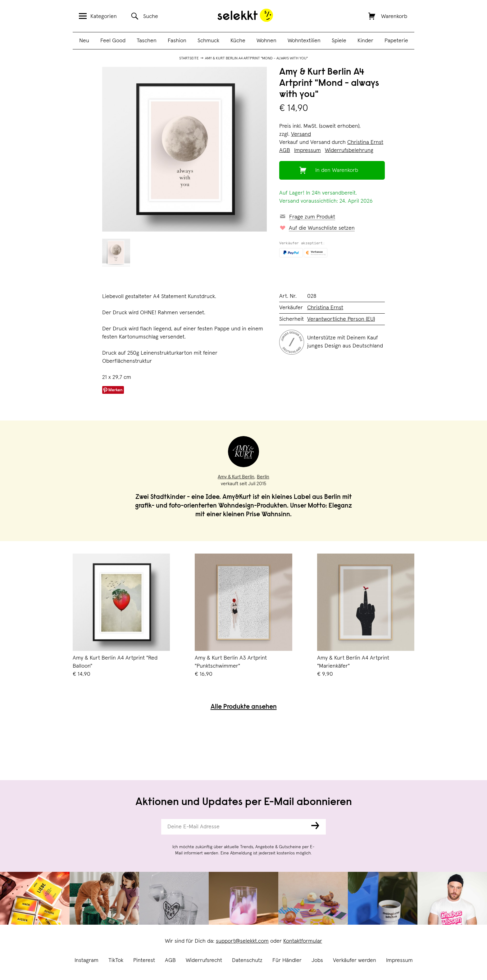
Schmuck (208, 41)
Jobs (317, 960)
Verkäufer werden (355, 960)
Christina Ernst (365, 142)
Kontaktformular (303, 941)
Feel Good (113, 41)
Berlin (263, 477)
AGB (170, 960)
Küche (238, 41)
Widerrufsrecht (204, 960)
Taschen (147, 41)
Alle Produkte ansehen (244, 707)
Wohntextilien (304, 41)
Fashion (177, 41)
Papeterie (396, 41)
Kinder (365, 41)
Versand (301, 134)
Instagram (86, 960)
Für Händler (287, 960)
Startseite (189, 58)
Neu (84, 41)
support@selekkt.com (242, 941)
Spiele (339, 41)
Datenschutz (247, 960)
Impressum (399, 960)
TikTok (116, 960)
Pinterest (144, 960)
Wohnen (266, 41)
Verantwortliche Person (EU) (341, 319)
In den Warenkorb (337, 170)
